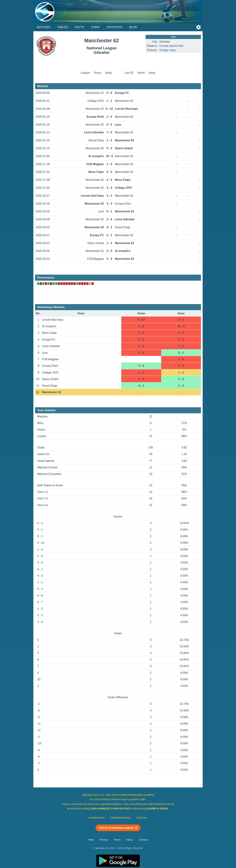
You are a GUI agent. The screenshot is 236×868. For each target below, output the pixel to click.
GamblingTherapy (121, 818)
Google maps (168, 50)
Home (98, 73)
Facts (79, 27)
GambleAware (97, 818)
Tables (63, 27)
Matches (43, 27)
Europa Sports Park (172, 46)
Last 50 (129, 73)
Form (95, 27)
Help (91, 840)
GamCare (142, 818)
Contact (143, 840)
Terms (117, 840)
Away (109, 73)
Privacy (104, 840)
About (130, 840)
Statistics (114, 27)
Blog (133, 27)
